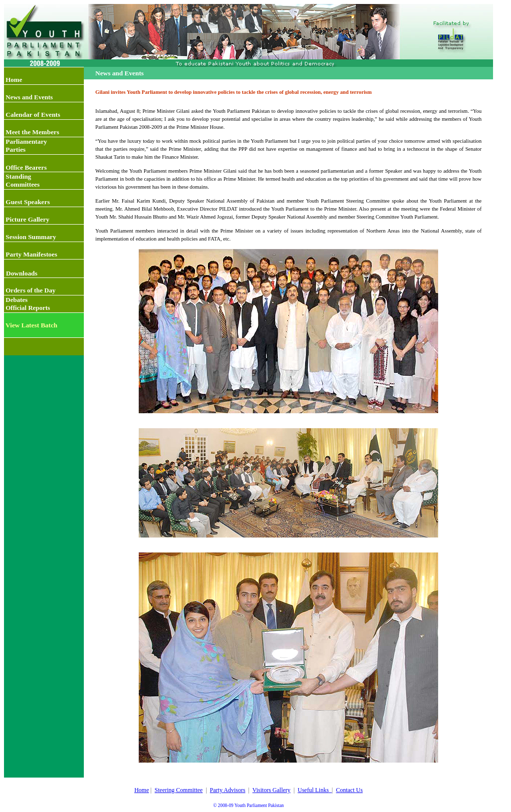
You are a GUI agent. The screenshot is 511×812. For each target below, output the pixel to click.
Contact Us (349, 790)
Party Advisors (228, 790)
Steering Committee (179, 790)
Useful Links (313, 790)
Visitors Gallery (271, 790)
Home (141, 790)
